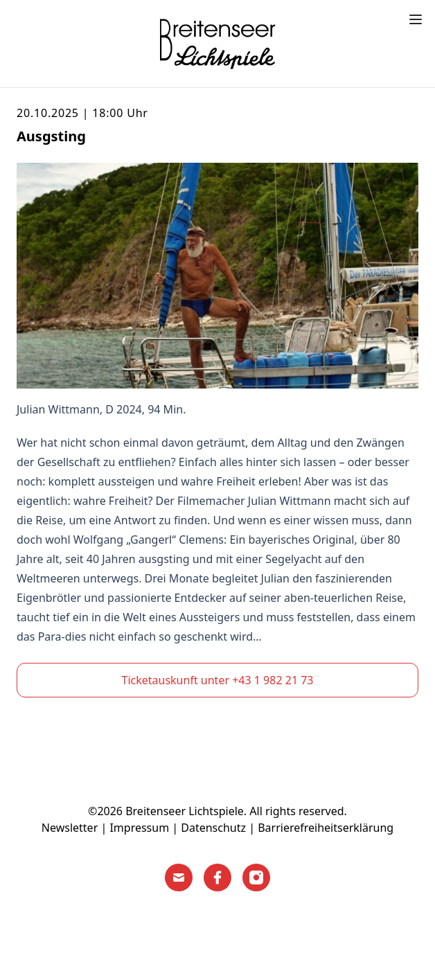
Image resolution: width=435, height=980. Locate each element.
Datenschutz (213, 828)
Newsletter (70, 828)
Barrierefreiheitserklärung (326, 828)
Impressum (139, 828)
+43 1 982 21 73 (273, 680)
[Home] (217, 44)
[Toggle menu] (416, 19)
